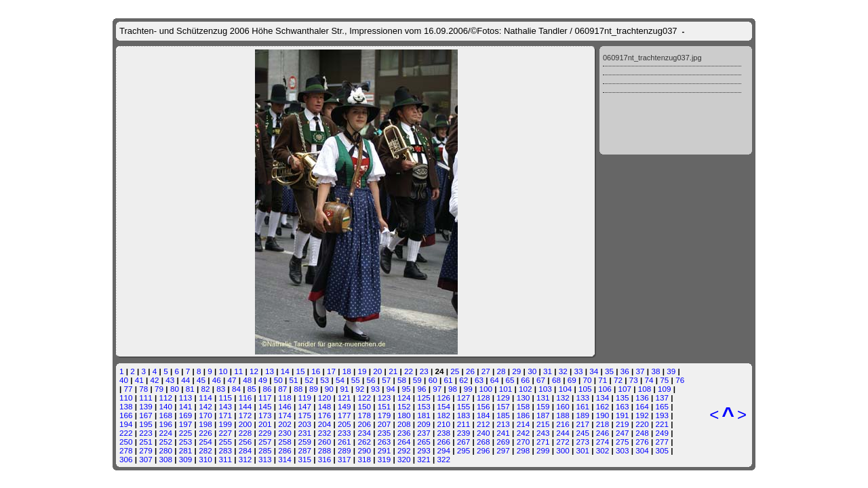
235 (384, 433)
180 (404, 415)
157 (503, 406)
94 (391, 389)
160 (563, 406)
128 (484, 398)
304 (642, 450)
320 (404, 459)
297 (503, 450)
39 (671, 371)
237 (424, 433)
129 (503, 398)
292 (404, 450)
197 (186, 424)
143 (225, 406)
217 (583, 424)
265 (424, 442)
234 (364, 433)
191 (623, 415)
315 (305, 459)
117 (265, 398)
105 (585, 389)
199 (225, 424)
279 (146, 450)
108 (645, 389)
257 (265, 442)
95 (407, 389)
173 (265, 415)
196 (166, 424)
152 (404, 406)
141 (186, 406)
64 (495, 380)
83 (221, 389)
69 (572, 380)
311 (225, 459)
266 (444, 442)
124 (404, 398)
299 (543, 450)
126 (444, 398)
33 (578, 371)
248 (642, 433)
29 (516, 371)
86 (268, 389)
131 (543, 398)
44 (185, 380)
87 (282, 389)
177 (344, 415)
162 (603, 406)
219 (623, 424)
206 (364, 424)
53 (324, 380)
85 (252, 389)
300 (563, 450)
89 (314, 389)
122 (364, 398)
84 (236, 389)
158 (524, 406)
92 (360, 389)
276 (642, 442)
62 (463, 380)
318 (364, 459)
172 (245, 415)
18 (347, 371)
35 (609, 371)
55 (356, 380)
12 (254, 371)
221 (663, 424)
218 (603, 424)
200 (245, 424)
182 (444, 415)
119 (305, 398)
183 (464, 415)
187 (543, 415)
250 (126, 442)
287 (305, 450)
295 (464, 450)
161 (583, 406)
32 (563, 371)
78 (143, 389)
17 (331, 371)
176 (325, 415)
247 (623, 433)
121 (344, 398)
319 (384, 459)
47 (232, 380)
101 (506, 389)
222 (126, 433)
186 (524, 415)
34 (594, 371)
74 (649, 380)
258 (285, 442)
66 (525, 380)
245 (583, 433)
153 (424, 406)
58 (402, 380)
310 (205, 459)
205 (344, 424)
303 (623, 450)
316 (325, 459)
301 (583, 450)
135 (623, 398)
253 (186, 442)
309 (186, 459)
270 (524, 442)
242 (524, 433)
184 (484, 415)
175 (305, 415)
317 (344, 459)
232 (325, 433)
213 (503, 424)
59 (417, 380)
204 (325, 424)
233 (344, 433)
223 (146, 433)
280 (166, 450)
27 (486, 371)
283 (225, 450)
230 (285, 433)
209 (424, 424)
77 (129, 389)
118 (285, 398)
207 (384, 424)
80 (175, 389)
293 (424, 450)
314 (285, 459)
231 (305, 433)
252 (166, 442)
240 (484, 433)
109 (665, 389)
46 (217, 380)
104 (566, 389)
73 (634, 380)
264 (404, 442)
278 (126, 450)
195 (146, 424)
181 (424, 415)
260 (325, 442)
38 (655, 371)
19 (362, 371)
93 (375, 389)
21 (393, 371)
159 (543, 406)
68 (556, 380)
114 (205, 398)
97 (437, 389)
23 (424, 371)
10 (223, 371)
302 (603, 450)
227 (225, 433)
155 (464, 406)
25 (455, 371)
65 (510, 380)
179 (384, 415)
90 (329, 389)
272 (563, 442)
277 (663, 442)
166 (126, 415)
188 (563, 415)
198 (205, 424)
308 (166, 459)
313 (265, 459)
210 (444, 424)
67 (541, 380)
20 (377, 371)
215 (543, 424)
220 (642, 424)
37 (640, 371)
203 (305, 424)
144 (245, 406)
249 (663, 433)
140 (166, 406)
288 (325, 450)
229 (265, 433)
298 (524, 450)
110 (126, 398)
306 (126, 459)
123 (384, 398)
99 (468, 389)
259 (305, 442)
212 (484, 424)
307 (146, 459)
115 (225, 398)
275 (623, 442)
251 (146, 442)
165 (663, 406)
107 (625, 389)
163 (623, 406)
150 (364, 406)
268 (484, 442)
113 (186, 398)
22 (409, 371)
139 (146, 406)
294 (444, 450)
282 (205, 450)
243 (543, 433)
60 (433, 380)
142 (205, 406)
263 (384, 442)
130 (524, 398)
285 (265, 450)
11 (238, 371)
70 (587, 380)
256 (245, 442)
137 (663, 398)
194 (126, 424)
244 (563, 433)
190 (603, 415)
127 (464, 398)
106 (605, 389)
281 (186, 450)
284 (245, 450)
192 (642, 415)
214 (524, 424)
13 (270, 371)
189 (583, 415)
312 (245, 459)
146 (285, 406)
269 (503, 442)
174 (285, 415)
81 (190, 389)
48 (247, 380)
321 (424, 459)
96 (421, 389)
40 (124, 380)
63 (479, 380)
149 (344, 406)
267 (464, 442)
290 (364, 450)
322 (444, 459)
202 (285, 424)
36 (625, 371)
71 (603, 380)
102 (526, 389)
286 (285, 450)
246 (603, 433)
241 (503, 433)
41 (139, 380)
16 (316, 371)
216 (563, 424)
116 (245, 398)
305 (663, 450)
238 (444, 433)
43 (170, 380)
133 (583, 398)
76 (680, 380)
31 (548, 371)
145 (265, 406)
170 (205, 415)
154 (444, 406)
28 (501, 371)
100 (486, 389)
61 (448, 380)
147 (305, 406)
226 (205, 433)
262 (364, 442)
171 (225, 415)
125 (424, 398)
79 (159, 389)
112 (166, 398)
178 (364, 415)
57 (386, 380)
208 (404, 424)
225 (186, 433)
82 (205, 389)
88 (298, 389)
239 (464, 433)
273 (583, 442)
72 (618, 380)
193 (663, 415)
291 (384, 450)
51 (294, 380)
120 (325, 398)
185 (503, 415)
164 (642, 406)
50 (278, 380)
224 (166, 433)
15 (300, 371)
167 (146, 415)
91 (344, 389)
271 (543, 442)
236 (404, 433)
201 (265, 424)
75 (664, 380)
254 (205, 442)
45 (201, 380)
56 (371, 380)
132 (563, 398)
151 (384, 406)
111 (146, 398)
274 (603, 442)
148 (325, 406)
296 (484, 450)
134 (603, 398)
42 (155, 380)
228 (245, 433)
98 (453, 389)
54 (340, 380)
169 (186, 415)
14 (285, 371)
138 (126, 406)
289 (344, 450)
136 (642, 398)
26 (470, 371)
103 (545, 389)
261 (344, 442)
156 (484, 406)
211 (464, 424)
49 (263, 380)
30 (532, 371)
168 (166, 415)
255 (225, 442)
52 (309, 380)
